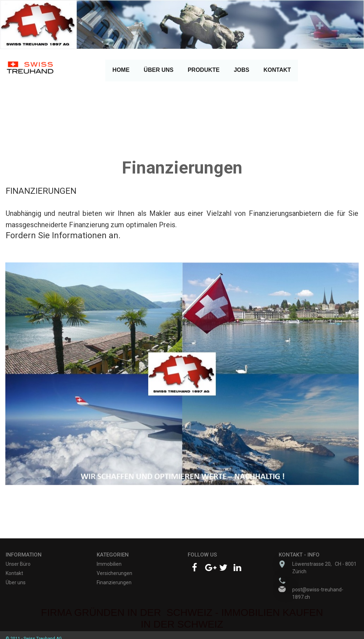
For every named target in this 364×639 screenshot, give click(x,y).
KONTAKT (277, 72)
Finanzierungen (114, 582)
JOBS (242, 70)
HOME (121, 70)
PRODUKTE (204, 72)
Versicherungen (114, 573)
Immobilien (109, 564)
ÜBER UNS (159, 72)
